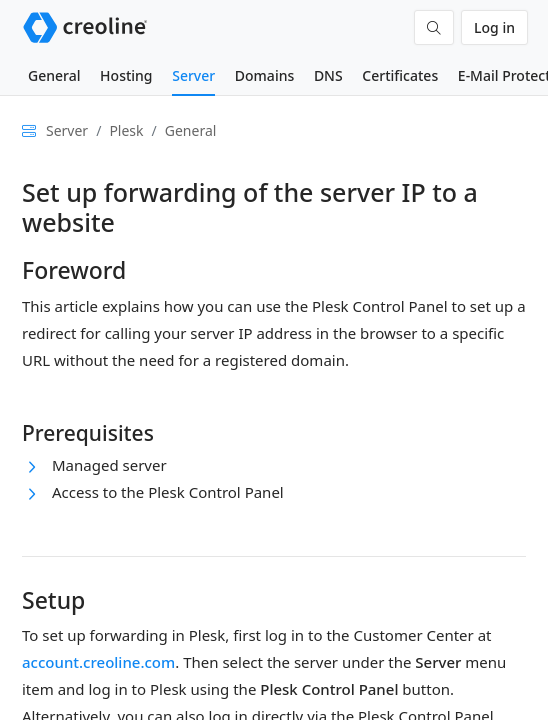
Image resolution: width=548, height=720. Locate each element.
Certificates (400, 75)
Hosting (126, 75)
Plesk (126, 130)
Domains (264, 75)
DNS (328, 75)
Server (193, 75)
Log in (494, 27)
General (54, 75)
